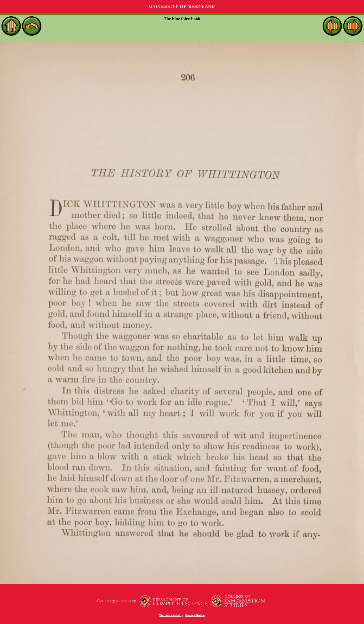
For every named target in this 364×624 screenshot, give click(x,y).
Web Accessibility (171, 615)
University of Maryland (182, 7)
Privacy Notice (195, 615)
